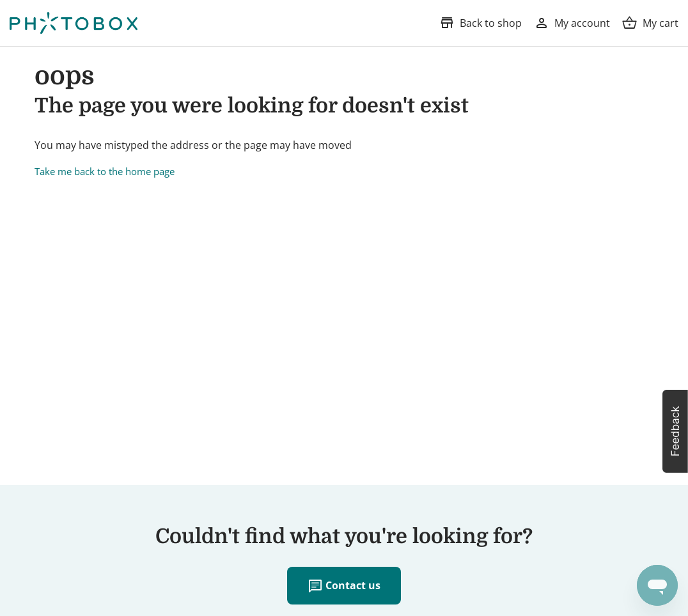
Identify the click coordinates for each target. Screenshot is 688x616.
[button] (675, 431)
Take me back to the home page (105, 171)
